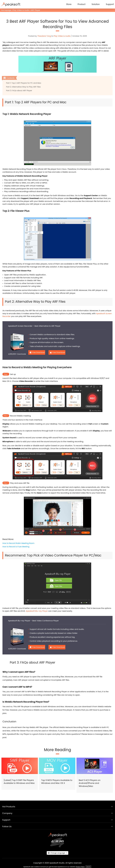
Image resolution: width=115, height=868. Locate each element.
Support (110, 4)
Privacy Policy (80, 867)
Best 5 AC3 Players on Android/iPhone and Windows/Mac (90, 783)
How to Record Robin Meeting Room (18, 543)
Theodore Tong (44, 36)
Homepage (6, 10)
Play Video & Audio (21, 10)
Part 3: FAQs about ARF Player (19, 91)
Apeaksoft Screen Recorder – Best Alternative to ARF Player (34, 326)
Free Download (38, 352)
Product (82, 4)
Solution (96, 4)
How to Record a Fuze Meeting (16, 547)
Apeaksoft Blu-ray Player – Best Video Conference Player (33, 621)
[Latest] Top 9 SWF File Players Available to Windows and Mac (19, 782)
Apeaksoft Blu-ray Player (37, 611)
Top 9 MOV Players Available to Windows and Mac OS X (57, 782)
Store (69, 4)
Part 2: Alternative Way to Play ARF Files (23, 87)
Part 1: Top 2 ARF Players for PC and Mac (24, 83)
